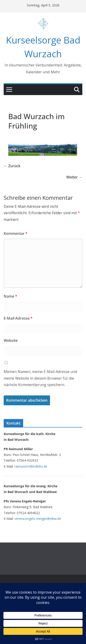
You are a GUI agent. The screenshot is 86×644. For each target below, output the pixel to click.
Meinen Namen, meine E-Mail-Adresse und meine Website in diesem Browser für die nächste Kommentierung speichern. (40, 378)
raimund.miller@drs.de (31, 466)
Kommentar (16, 233)
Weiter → (74, 177)
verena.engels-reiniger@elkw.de (38, 519)
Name (10, 296)
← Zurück (12, 166)
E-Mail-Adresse (18, 318)
